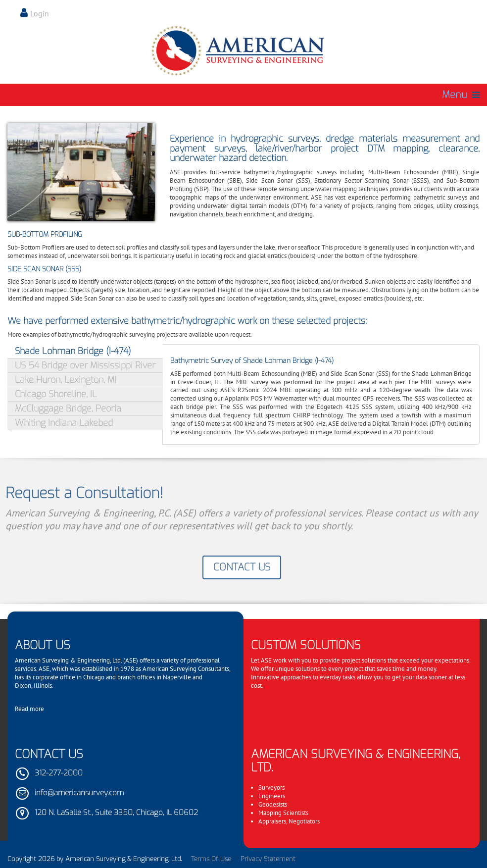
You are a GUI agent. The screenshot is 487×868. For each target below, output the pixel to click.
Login (40, 13)
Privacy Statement (268, 859)
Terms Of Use (211, 859)
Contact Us (239, 567)
